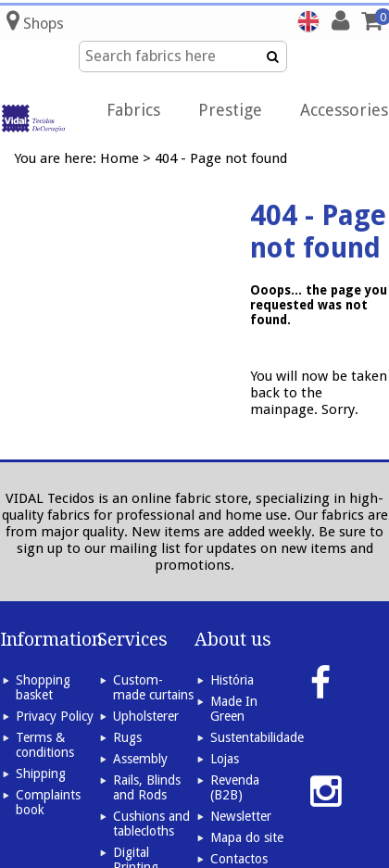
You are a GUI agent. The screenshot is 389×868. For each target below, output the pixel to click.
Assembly (140, 759)
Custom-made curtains (153, 687)
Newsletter (241, 816)
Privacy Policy (55, 716)
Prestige (230, 110)
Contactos (239, 859)
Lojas (225, 759)
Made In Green (234, 709)
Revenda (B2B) (235, 787)
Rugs (127, 737)
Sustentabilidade (257, 737)
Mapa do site (247, 837)
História (232, 680)
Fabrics (133, 110)
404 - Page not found (221, 158)
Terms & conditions (45, 745)
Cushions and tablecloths (151, 824)
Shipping (41, 774)
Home (119, 158)
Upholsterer (146, 716)
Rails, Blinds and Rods (147, 787)
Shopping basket (43, 687)
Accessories (344, 110)
